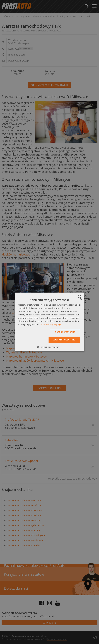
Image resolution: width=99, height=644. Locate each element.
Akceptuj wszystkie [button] (64, 340)
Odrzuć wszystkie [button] (65, 332)
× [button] (81, 299)
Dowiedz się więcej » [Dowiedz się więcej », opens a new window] (51, 324)
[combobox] (80, 296)
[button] (49, 347)
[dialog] (50, 322)
